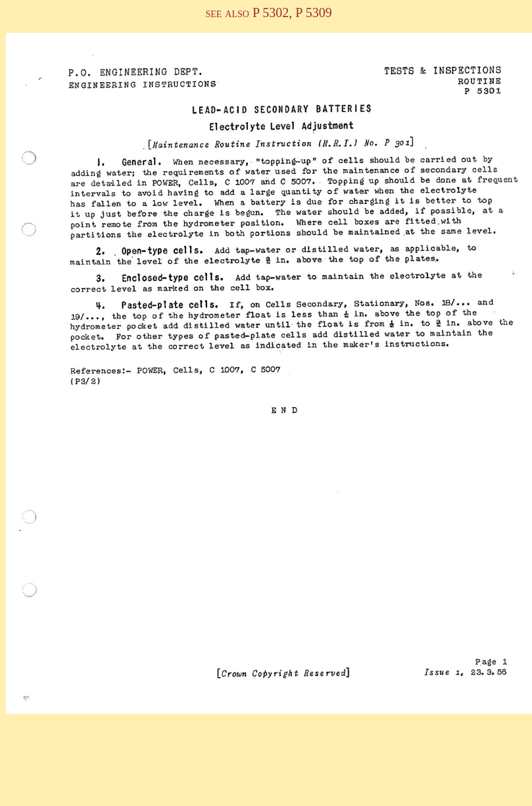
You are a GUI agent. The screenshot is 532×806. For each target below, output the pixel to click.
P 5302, (272, 13)
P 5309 (312, 13)
